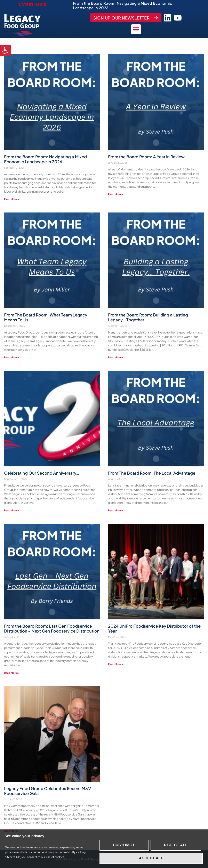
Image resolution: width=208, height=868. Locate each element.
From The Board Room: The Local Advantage (152, 472)
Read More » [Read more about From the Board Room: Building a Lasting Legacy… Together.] (115, 357)
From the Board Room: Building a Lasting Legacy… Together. (148, 317)
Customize (124, 845)
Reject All (176, 845)
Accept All (151, 858)
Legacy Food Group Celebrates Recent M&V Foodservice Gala (48, 790)
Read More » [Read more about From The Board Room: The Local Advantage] (115, 510)
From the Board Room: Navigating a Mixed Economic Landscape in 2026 (123, 5)
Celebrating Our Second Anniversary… (42, 472)
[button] (5, 50)
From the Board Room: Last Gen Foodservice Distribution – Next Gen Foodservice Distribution (52, 628)
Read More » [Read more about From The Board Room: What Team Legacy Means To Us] (11, 357)
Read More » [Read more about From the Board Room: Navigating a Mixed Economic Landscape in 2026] (11, 199)
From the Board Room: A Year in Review (146, 156)
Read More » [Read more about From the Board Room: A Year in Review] (115, 194)
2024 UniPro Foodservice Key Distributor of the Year (154, 628)
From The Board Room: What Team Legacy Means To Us (46, 317)
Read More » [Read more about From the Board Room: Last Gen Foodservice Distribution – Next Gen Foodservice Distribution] (11, 672)
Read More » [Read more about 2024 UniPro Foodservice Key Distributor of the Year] (115, 664)
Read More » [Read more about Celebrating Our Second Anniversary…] (11, 510)
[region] (104, 849)
